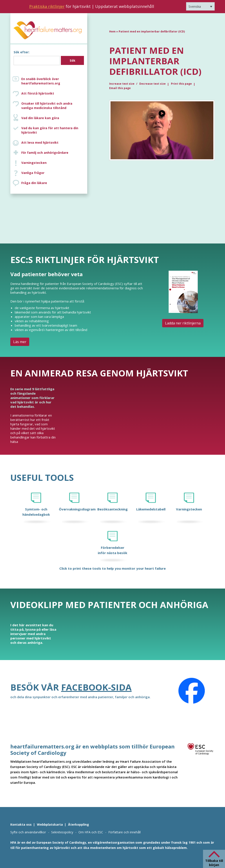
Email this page (120, 88)
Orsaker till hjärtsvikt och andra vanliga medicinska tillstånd (53, 106)
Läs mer (20, 342)
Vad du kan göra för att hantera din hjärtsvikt (50, 130)
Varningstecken (34, 163)
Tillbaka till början (214, 863)
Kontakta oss (21, 824)
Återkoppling (79, 824)
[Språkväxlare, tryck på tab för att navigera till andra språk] (200, 6)
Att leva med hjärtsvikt (40, 142)
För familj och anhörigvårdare (45, 153)
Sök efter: (22, 52)
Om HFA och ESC (91, 832)
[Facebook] (192, 691)
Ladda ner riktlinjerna (183, 323)
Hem (112, 31)
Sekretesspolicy (62, 832)
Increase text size (122, 84)
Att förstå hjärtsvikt (38, 93)
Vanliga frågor (33, 173)
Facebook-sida (96, 687)
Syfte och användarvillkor (28, 832)
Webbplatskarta (50, 824)
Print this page (181, 84)
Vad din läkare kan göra (40, 118)
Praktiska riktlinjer (47, 6)
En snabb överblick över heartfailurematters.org (41, 81)
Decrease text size (152, 84)
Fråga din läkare (34, 183)
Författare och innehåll (124, 832)
